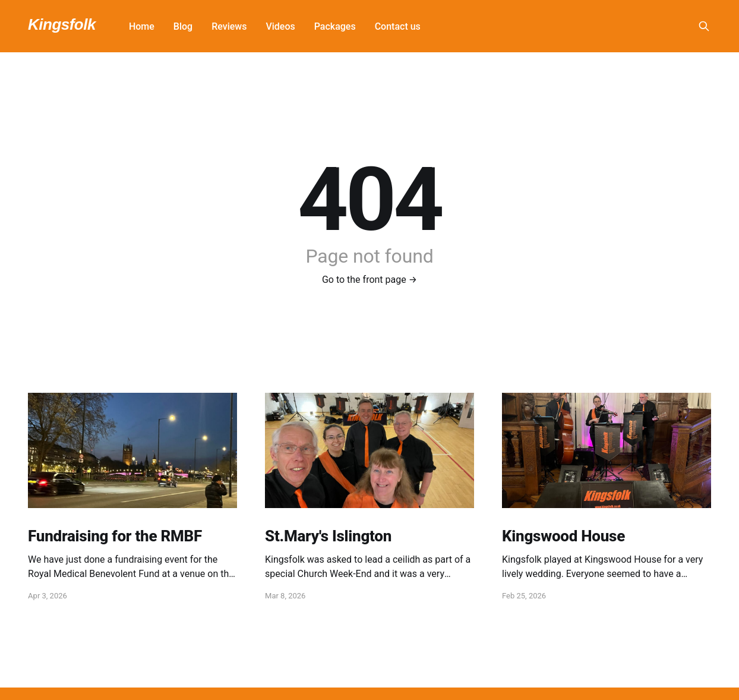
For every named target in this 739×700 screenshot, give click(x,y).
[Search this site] (704, 26)
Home (142, 26)
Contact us (398, 26)
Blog (183, 26)
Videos (280, 26)
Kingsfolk (62, 25)
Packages (335, 26)
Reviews (229, 26)
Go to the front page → (369, 280)
